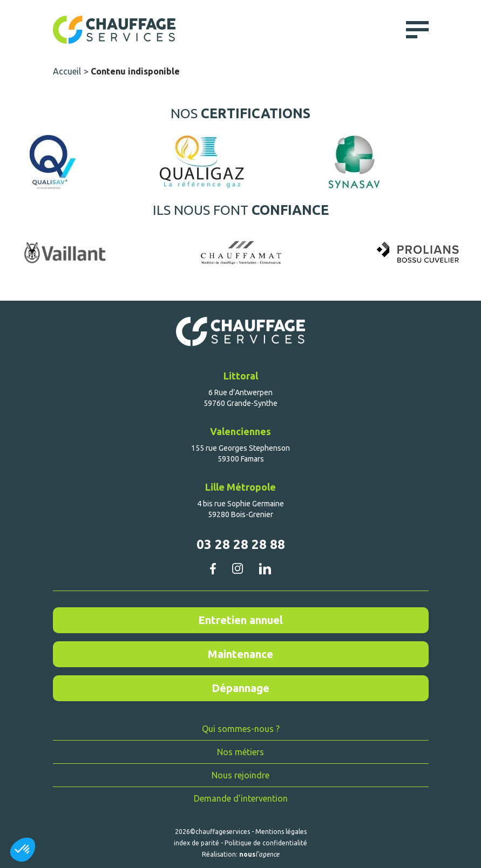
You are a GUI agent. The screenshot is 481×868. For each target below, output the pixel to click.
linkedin (265, 569)
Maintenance (240, 654)
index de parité (197, 843)
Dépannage (240, 688)
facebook (213, 568)
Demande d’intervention (241, 798)
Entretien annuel (240, 620)
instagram (238, 568)
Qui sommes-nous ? (241, 729)
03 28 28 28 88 (241, 544)
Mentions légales (281, 832)
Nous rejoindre (240, 775)
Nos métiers (240, 752)
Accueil (67, 71)
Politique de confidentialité (266, 843)
